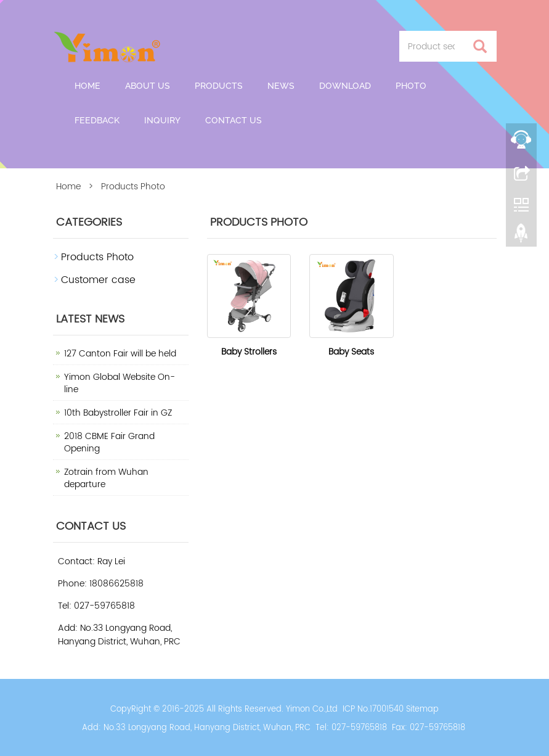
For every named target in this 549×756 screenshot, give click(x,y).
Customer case (98, 280)
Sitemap (422, 709)
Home (87, 86)
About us (148, 86)
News (281, 86)
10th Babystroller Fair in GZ (118, 413)
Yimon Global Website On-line (120, 383)
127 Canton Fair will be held (120, 354)
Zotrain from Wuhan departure (106, 478)
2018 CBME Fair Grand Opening (109, 442)
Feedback (97, 120)
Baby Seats (351, 352)
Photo (411, 86)
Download (345, 86)
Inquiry (162, 120)
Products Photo (97, 257)
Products (219, 86)
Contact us (234, 120)
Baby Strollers (249, 352)
